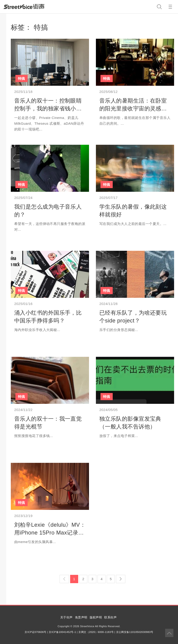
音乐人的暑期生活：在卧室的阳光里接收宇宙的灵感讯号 (133, 108)
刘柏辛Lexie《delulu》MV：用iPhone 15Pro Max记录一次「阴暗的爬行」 (50, 532)
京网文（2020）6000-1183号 (96, 632)
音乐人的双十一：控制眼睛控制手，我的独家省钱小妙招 (48, 108)
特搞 (22, 78)
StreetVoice (24, 6)
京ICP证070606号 (35, 632)
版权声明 (96, 617)
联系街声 (110, 617)
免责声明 (81, 617)
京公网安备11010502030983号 (135, 632)
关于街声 (66, 617)
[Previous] (64, 579)
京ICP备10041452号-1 (62, 632)
